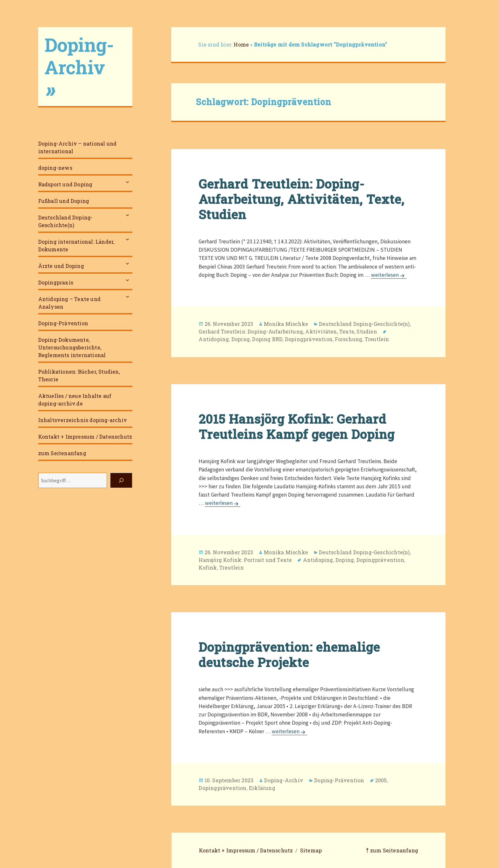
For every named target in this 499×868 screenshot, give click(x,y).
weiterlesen (389, 275)
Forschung (348, 339)
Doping (241, 339)
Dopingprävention (309, 339)
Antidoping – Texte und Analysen (69, 303)
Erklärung (262, 788)
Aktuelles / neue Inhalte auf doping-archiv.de (75, 400)
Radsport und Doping (65, 184)
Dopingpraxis (56, 282)
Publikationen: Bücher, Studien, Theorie (79, 375)
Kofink (208, 567)
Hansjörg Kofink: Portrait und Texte (245, 560)
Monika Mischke (286, 324)
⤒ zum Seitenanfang (392, 850)
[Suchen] (121, 480)
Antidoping (214, 339)
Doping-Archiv (284, 780)
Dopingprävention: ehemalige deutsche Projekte (289, 655)
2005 (381, 780)
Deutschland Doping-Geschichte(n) (66, 221)
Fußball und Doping (64, 201)
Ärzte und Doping (61, 266)
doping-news (55, 168)
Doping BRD (267, 339)
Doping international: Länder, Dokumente (76, 245)
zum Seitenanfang (62, 453)
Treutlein (377, 339)
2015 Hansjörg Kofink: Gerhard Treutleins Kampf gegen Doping (297, 427)
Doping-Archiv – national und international (77, 147)
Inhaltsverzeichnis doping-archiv (83, 420)
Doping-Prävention (63, 323)
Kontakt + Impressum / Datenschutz (85, 437)
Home (241, 44)
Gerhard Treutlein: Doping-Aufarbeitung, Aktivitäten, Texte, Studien (302, 199)
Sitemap (311, 850)
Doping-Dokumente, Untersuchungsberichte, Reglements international (72, 347)
